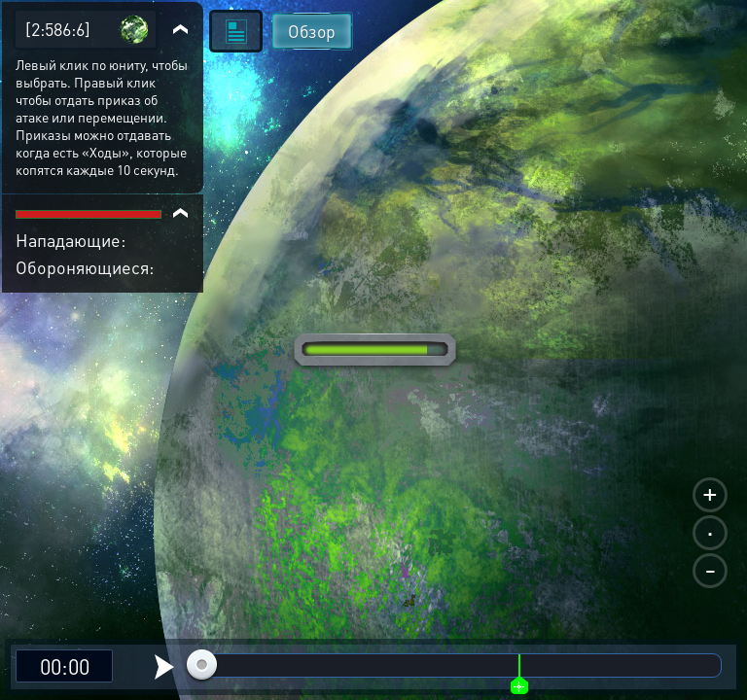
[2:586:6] (58, 29)
